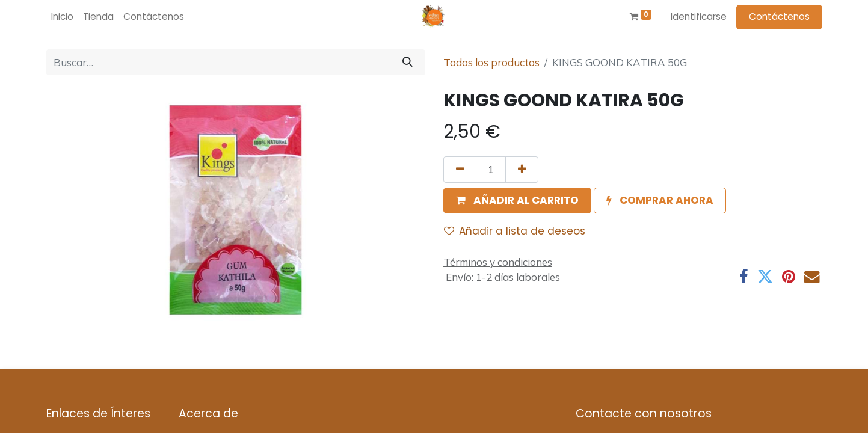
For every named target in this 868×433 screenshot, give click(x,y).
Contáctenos (779, 17)
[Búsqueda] (408, 63)
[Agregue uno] (522, 170)
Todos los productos (491, 62)
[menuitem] (62, 17)
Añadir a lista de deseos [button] (515, 231)
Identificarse (699, 17)
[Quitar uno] (460, 170)
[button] (517, 201)
